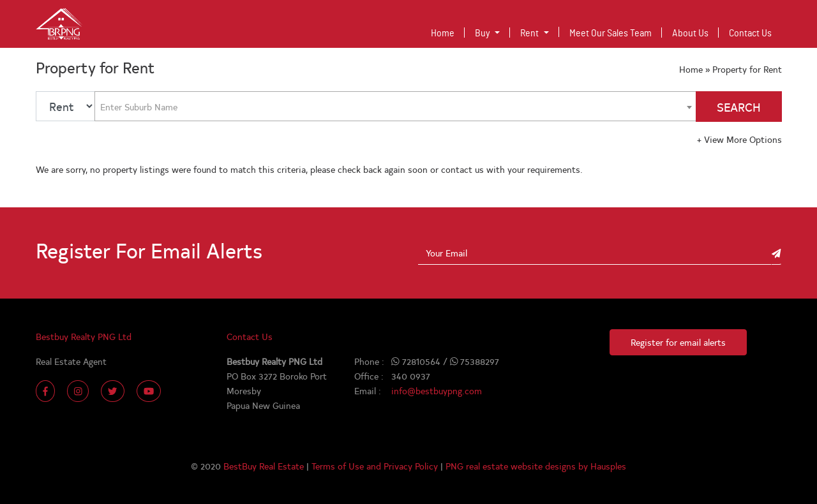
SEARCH (739, 107)
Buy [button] (483, 33)
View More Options (739, 139)
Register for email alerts (678, 342)
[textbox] (143, 107)
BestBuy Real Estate (265, 466)
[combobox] (395, 106)
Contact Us (750, 33)
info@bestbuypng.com (437, 390)
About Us (690, 33)
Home (445, 32)
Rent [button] (530, 33)
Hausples (608, 466)
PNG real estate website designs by (518, 466)
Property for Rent (747, 69)
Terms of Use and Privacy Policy (376, 466)
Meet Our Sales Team (611, 33)
